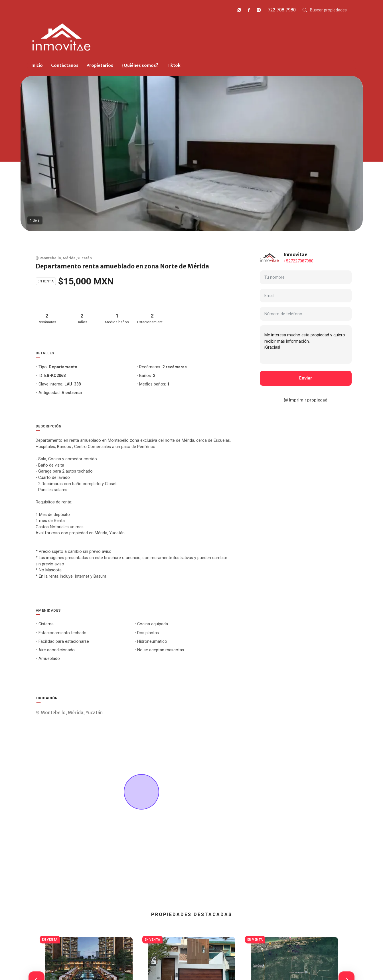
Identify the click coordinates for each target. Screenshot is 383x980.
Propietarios (100, 65)
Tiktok (174, 65)
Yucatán (85, 258)
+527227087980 (298, 261)
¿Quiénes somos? (140, 65)
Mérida (69, 258)
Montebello (51, 258)
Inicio (37, 65)
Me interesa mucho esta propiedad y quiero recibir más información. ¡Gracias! (306, 344)
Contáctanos (65, 65)
